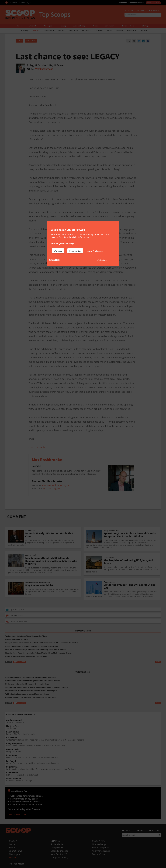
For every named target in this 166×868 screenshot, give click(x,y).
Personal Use (75, 251)
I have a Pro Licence (94, 251)
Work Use (58, 251)
